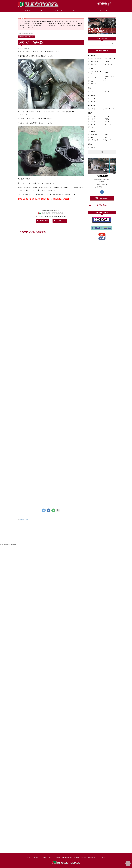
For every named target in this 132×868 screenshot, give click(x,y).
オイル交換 (43, 857)
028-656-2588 (43, 221)
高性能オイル (58, 10)
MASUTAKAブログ (67, 857)
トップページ (27, 857)
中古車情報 (57, 857)
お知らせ (77, 857)
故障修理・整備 (24, 519)
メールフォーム (60, 221)
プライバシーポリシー (103, 857)
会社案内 (89, 10)
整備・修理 (28, 10)
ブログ (73, 10)
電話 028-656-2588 (102, 198)
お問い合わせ (104, 10)
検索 (102, 152)
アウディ (31, 519)
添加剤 (50, 857)
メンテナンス (43, 10)
